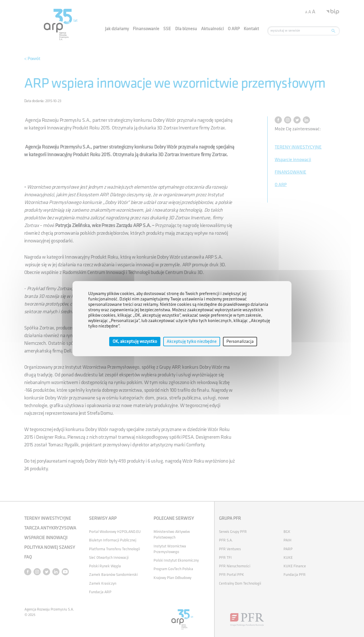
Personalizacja (240, 341)
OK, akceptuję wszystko (135, 341)
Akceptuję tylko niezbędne (192, 341)
